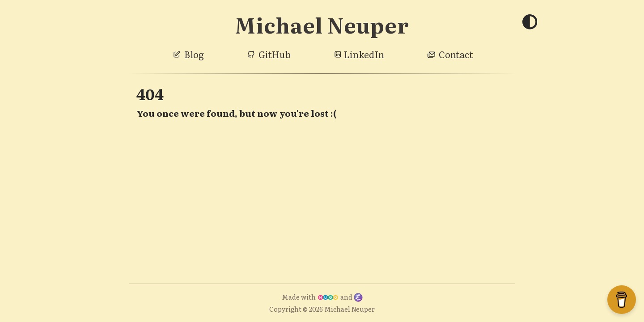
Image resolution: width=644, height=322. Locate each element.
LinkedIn (364, 54)
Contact (456, 54)
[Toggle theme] (530, 23)
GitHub (275, 54)
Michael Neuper (322, 24)
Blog (194, 54)
